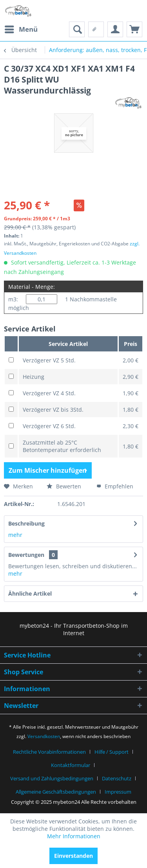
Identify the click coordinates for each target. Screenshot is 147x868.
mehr (15, 535)
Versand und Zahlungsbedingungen (52, 778)
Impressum (118, 792)
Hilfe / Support (112, 752)
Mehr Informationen (74, 836)
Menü (21, 28)
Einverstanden (73, 856)
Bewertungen (26, 555)
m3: (13, 299)
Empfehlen (115, 486)
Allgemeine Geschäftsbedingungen (56, 792)
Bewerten (64, 486)
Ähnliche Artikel (30, 593)
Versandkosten (44, 736)
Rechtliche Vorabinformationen (49, 752)
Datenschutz (117, 778)
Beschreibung (26, 523)
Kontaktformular (71, 765)
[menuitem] (21, 29)
